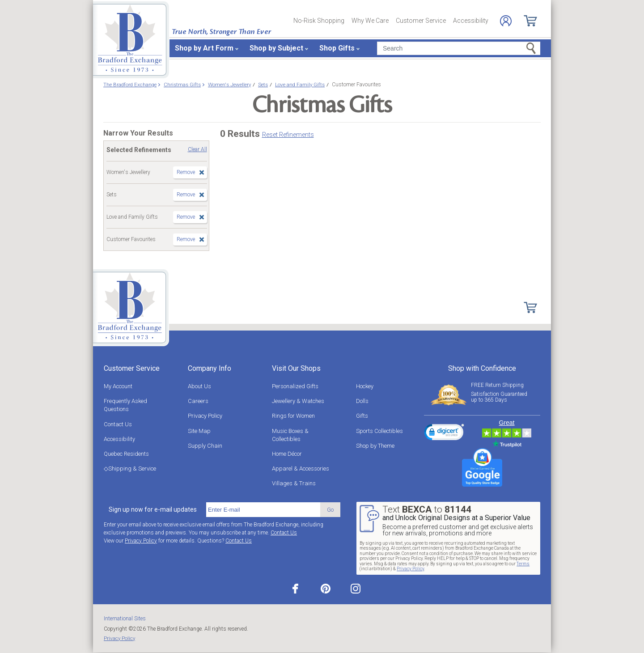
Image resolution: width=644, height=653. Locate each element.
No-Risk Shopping (319, 21)
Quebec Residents (126, 454)
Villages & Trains (294, 483)
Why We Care (370, 21)
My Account (118, 386)
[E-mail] (263, 510)
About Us (199, 386)
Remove (186, 172)
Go (330, 510)
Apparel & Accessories (301, 469)
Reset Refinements (288, 135)
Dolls (362, 401)
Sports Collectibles (379, 431)
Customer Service (421, 21)
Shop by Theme (375, 446)
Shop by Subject (276, 48)
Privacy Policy (205, 416)
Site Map (199, 431)
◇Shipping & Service (130, 469)
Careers (198, 401)
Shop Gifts (337, 48)
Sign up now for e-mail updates (153, 509)
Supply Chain (205, 446)
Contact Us (118, 424)
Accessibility (471, 21)
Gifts (362, 416)
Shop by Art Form (204, 48)
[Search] (459, 48)
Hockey (365, 386)
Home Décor (287, 454)
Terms (523, 564)
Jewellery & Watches (298, 401)
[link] (444, 433)
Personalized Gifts (295, 386)
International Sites (125, 619)
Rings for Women (293, 416)
